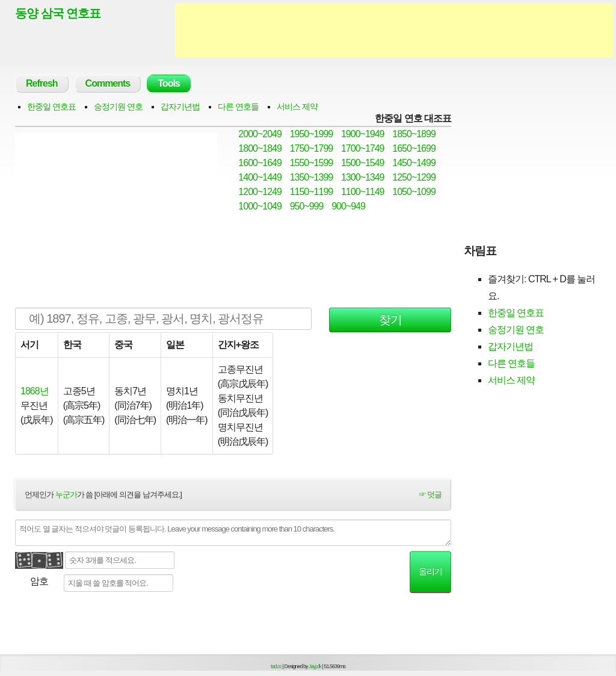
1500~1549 (363, 163)
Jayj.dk (315, 666)
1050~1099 (414, 192)
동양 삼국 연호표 (58, 13)
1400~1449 (260, 177)
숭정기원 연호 (118, 107)
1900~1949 (363, 134)
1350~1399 (312, 177)
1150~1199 (312, 192)
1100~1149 (363, 192)
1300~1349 (363, 177)
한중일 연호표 (51, 107)
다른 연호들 (238, 107)
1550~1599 (312, 163)
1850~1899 (414, 134)
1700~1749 (363, 148)
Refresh (42, 83)
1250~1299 (414, 177)
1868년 (35, 391)
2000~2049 (260, 134)
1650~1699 (414, 148)
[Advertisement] (394, 30)
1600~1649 (260, 163)
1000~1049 (260, 206)
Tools (168, 83)
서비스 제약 (297, 107)
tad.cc (276, 666)
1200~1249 (260, 192)
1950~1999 (312, 134)
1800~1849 (260, 148)
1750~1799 (312, 148)
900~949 (348, 206)
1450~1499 (414, 163)
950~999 (307, 206)
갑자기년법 (180, 107)
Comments (108, 83)
